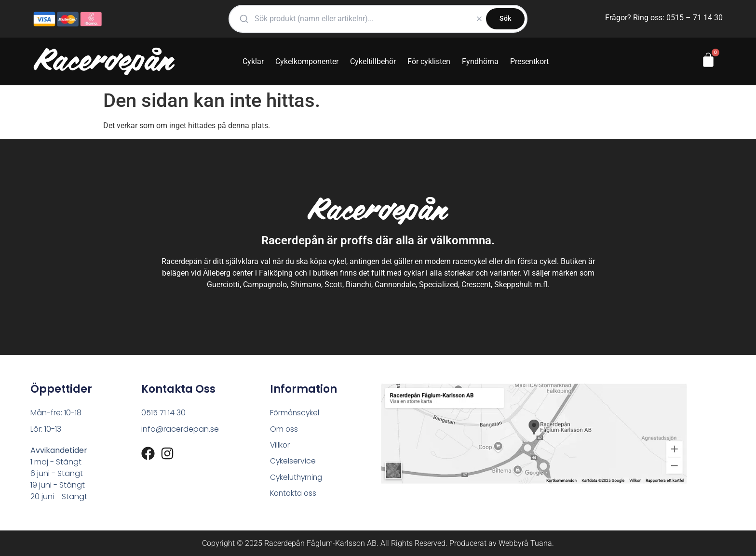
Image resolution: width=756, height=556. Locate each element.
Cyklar (253, 61)
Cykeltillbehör (373, 61)
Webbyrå (513, 543)
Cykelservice (293, 462)
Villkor (280, 445)
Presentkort (529, 61)
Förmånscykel (296, 413)
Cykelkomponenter (307, 61)
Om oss (284, 429)
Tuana (541, 543)
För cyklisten (429, 61)
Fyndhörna (480, 61)
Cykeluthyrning (298, 478)
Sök (505, 18)
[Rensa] (479, 19)
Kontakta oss (295, 495)
